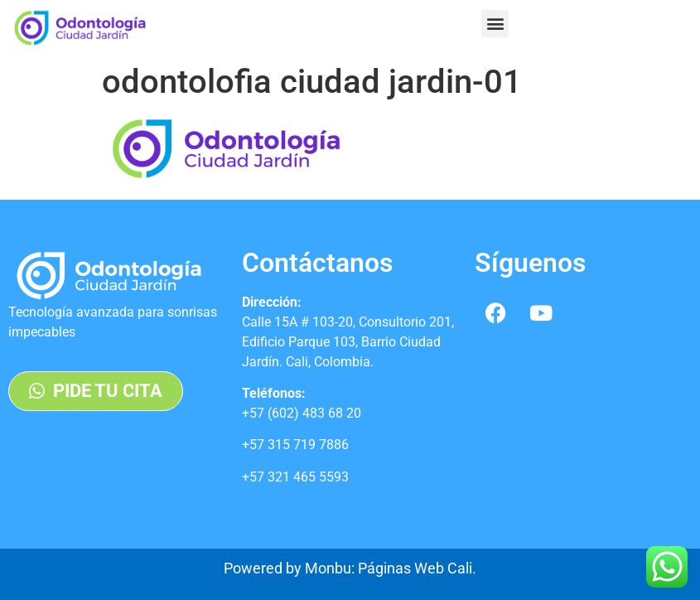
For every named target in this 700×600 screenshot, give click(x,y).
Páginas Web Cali (415, 568)
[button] (495, 24)
